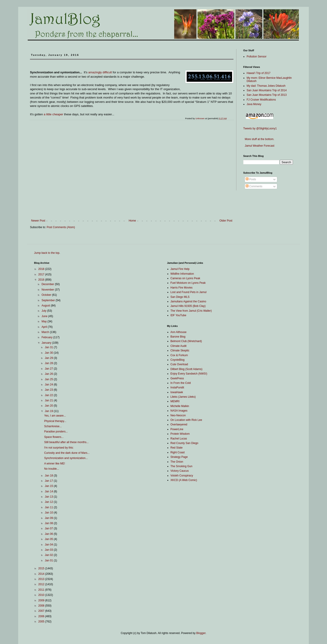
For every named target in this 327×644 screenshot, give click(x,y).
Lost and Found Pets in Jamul (189, 292)
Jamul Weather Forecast (259, 146)
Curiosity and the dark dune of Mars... (67, 453)
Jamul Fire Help (180, 269)
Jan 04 (49, 545)
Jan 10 (49, 513)
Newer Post (38, 221)
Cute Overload (179, 364)
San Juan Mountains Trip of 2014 (267, 90)
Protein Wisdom (180, 434)
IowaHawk (177, 392)
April (45, 327)
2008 (42, 606)
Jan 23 (49, 390)
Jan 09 (49, 518)
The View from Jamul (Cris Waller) (191, 311)
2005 (42, 622)
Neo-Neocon (178, 415)
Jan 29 (49, 358)
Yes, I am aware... (55, 416)
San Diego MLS (180, 297)
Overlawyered (179, 424)
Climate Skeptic (180, 350)
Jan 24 (49, 385)
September (49, 300)
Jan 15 (49, 486)
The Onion (177, 462)
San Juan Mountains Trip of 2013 (267, 95)
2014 (42, 574)
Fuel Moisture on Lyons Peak (188, 283)
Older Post (226, 221)
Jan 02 (49, 555)
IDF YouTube (178, 315)
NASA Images (179, 411)
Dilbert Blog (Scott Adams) (187, 369)
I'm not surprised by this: (59, 448)
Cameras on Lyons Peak (185, 278)
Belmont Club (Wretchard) (186, 341)
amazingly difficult (100, 72)
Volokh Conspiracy (182, 476)
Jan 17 (49, 481)
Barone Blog (178, 337)
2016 (42, 280)
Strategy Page (179, 457)
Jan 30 (49, 353)
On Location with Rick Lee (186, 420)
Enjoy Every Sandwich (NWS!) (189, 374)
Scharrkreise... (53, 426)
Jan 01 (49, 560)
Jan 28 (49, 363)
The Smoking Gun (182, 466)
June (45, 316)
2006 (42, 616)
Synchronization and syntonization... (66, 458)
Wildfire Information (182, 274)
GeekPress (177, 378)
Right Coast (178, 452)
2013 (42, 579)
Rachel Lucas (179, 439)
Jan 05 (49, 539)
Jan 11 (49, 507)
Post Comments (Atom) (61, 227)
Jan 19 (49, 411)
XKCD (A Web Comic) (184, 480)
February (47, 337)
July (44, 311)
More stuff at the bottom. (259, 139)
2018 (42, 269)
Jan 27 (49, 369)
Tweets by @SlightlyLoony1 (260, 128)
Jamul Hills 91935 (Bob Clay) (188, 306)
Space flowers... (54, 437)
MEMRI (175, 401)
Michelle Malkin (180, 406)
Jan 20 (49, 406)
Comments (254, 186)
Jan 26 (49, 374)
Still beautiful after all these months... (66, 442)
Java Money (254, 104)
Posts (251, 179)
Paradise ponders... (56, 432)
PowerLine (177, 429)
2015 (42, 568)
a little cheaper (53, 114)
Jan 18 (49, 476)
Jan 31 (49, 347)
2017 (42, 274)
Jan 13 (49, 497)
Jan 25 (49, 379)
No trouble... (51, 469)
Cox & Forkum (179, 355)
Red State (177, 448)
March (46, 332)
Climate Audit (179, 346)
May (45, 321)
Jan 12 (49, 502)
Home (132, 221)
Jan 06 (49, 534)
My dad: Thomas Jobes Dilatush (266, 86)
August (46, 306)
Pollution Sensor (256, 57)
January (47, 343)
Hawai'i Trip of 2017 (259, 73)
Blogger (201, 633)
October (47, 295)
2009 (42, 600)
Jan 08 (49, 523)
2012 (42, 584)
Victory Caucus (180, 471)
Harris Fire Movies (182, 288)
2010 (42, 595)
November (48, 290)
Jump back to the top (47, 253)
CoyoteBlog (178, 360)
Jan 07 (49, 528)
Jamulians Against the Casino (188, 301)
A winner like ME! (54, 464)
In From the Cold (181, 383)
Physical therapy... (55, 421)
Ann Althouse (179, 332)
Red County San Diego (185, 443)
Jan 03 (49, 550)
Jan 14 (49, 491)
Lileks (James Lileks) (183, 397)
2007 (42, 611)
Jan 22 (49, 395)
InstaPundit (177, 387)
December (48, 284)
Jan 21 (49, 400)
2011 (42, 590)
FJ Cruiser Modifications (261, 100)
